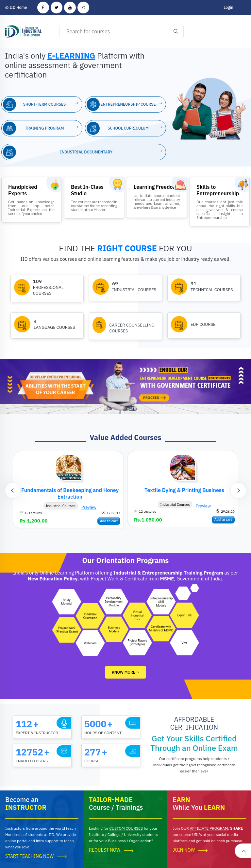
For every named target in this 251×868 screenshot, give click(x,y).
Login (228, 7)
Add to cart (109, 521)
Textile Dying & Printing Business (184, 490)
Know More (125, 672)
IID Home (16, 7)
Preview (89, 507)
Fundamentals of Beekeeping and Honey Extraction (70, 493)
